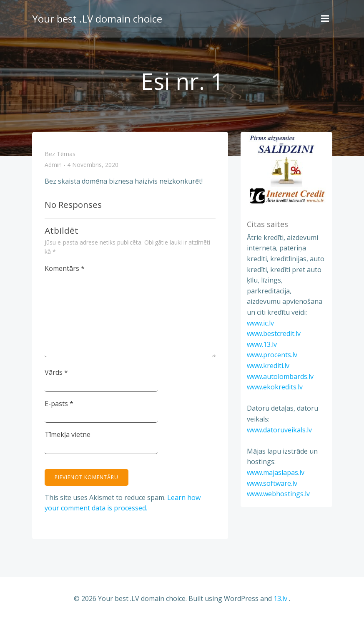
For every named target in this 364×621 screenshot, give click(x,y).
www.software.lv (272, 483)
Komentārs (65, 268)
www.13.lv (262, 344)
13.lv (280, 598)
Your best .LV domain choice (97, 19)
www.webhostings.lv (278, 494)
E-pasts (59, 404)
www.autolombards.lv (280, 376)
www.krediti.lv (268, 366)
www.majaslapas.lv (276, 472)
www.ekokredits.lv (275, 387)
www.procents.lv (272, 355)
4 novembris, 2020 (93, 165)
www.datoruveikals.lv (279, 430)
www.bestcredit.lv (274, 333)
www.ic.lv (260, 323)
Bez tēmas (60, 154)
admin (53, 165)
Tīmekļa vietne (68, 434)
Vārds (56, 372)
